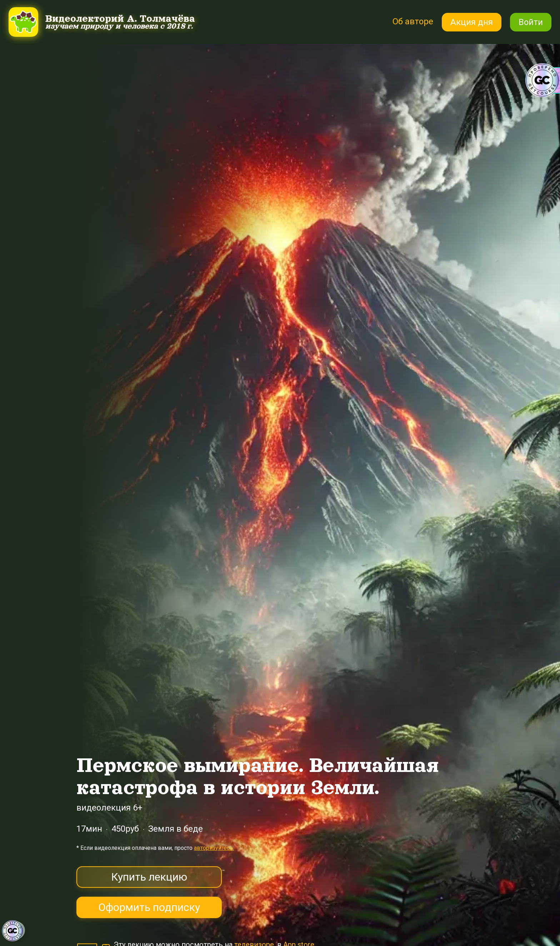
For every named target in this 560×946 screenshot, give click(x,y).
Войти (531, 22)
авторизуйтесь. (214, 848)
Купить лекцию (149, 877)
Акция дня (472, 22)
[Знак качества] (12, 931)
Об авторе (413, 21)
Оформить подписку (149, 907)
